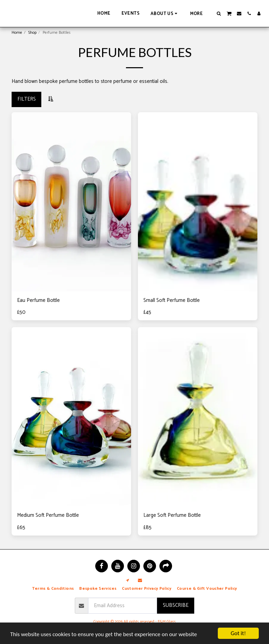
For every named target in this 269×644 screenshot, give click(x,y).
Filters (27, 99)
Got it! (238, 633)
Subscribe (176, 605)
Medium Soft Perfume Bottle (48, 516)
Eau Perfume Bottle (38, 301)
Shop (32, 33)
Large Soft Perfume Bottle (172, 516)
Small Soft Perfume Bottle (172, 301)
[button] (165, 13)
